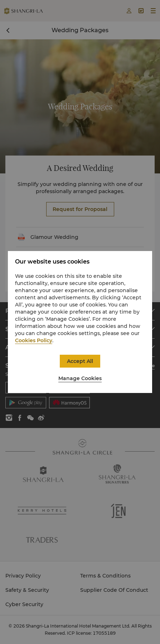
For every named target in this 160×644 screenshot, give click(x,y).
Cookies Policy (34, 340)
